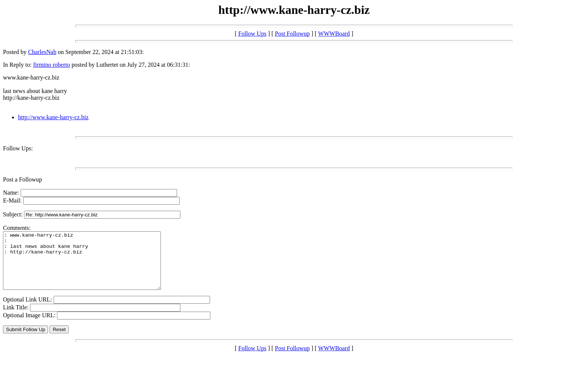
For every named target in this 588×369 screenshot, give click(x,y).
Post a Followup (22, 179)
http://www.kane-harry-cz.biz (53, 117)
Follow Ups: (18, 148)
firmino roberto (51, 65)
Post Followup (292, 34)
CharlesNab (42, 52)
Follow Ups (252, 34)
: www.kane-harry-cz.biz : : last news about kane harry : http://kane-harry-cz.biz (91, 266)
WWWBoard (334, 34)
